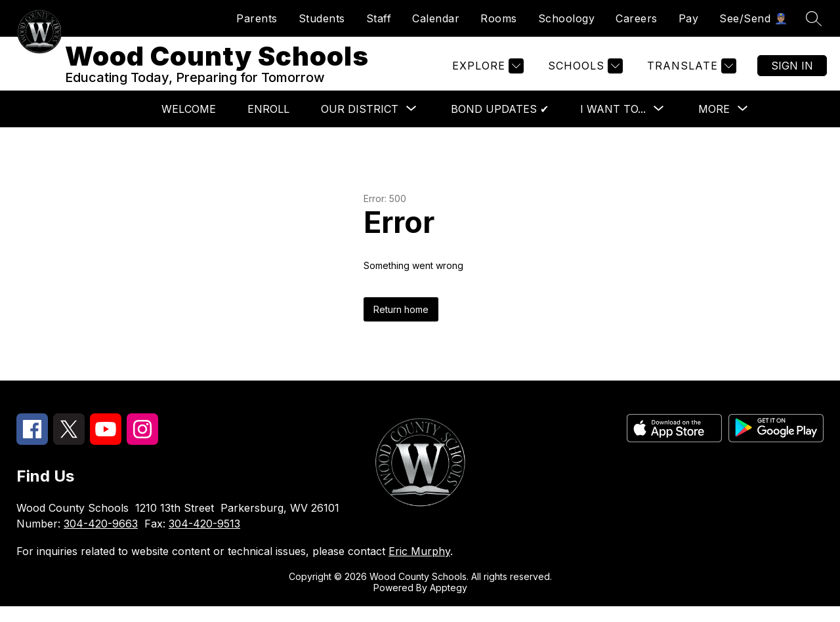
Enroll (268, 125)
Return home (401, 325)
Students (322, 18)
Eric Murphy (419, 567)
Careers (637, 18)
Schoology (567, 18)
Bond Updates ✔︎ (500, 125)
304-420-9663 (101, 539)
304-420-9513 (204, 539)
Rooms (499, 18)
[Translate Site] (690, 74)
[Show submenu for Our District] (360, 125)
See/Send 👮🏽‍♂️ (753, 18)
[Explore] (486, 74)
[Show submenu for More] (714, 125)
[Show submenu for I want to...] (613, 125)
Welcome (189, 125)
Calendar (436, 18)
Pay (689, 18)
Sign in (792, 73)
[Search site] (814, 18)
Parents (257, 18)
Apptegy (449, 603)
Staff (379, 18)
